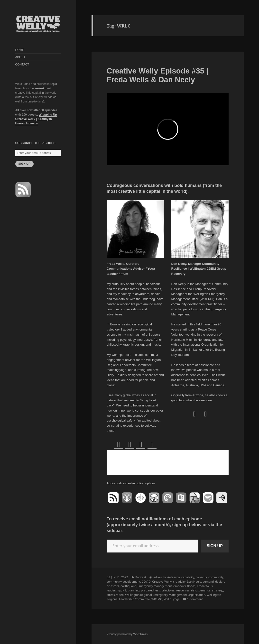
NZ (124, 590)
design (220, 582)
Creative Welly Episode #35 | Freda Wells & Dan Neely (157, 75)
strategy (218, 590)
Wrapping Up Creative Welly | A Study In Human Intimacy (36, 119)
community (216, 577)
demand (208, 582)
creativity (179, 582)
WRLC (168, 599)
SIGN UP (24, 164)
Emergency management (155, 586)
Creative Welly (162, 582)
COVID (146, 582)
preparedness (150, 590)
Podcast (141, 577)
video (120, 595)
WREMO (157, 599)
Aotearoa (174, 577)
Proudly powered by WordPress (127, 634)
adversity (160, 577)
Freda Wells (205, 586)
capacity (201, 577)
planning (134, 590)
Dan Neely (194, 582)
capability (188, 577)
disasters (113, 586)
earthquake (128, 586)
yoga (176, 599)
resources (183, 590)
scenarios (204, 590)
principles (168, 590)
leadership (114, 590)
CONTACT (22, 64)
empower (180, 586)
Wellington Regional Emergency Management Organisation (165, 595)
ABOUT (20, 57)
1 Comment (195, 599)
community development (123, 582)
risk (194, 590)
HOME (20, 50)
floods (191, 586)
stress (111, 595)
